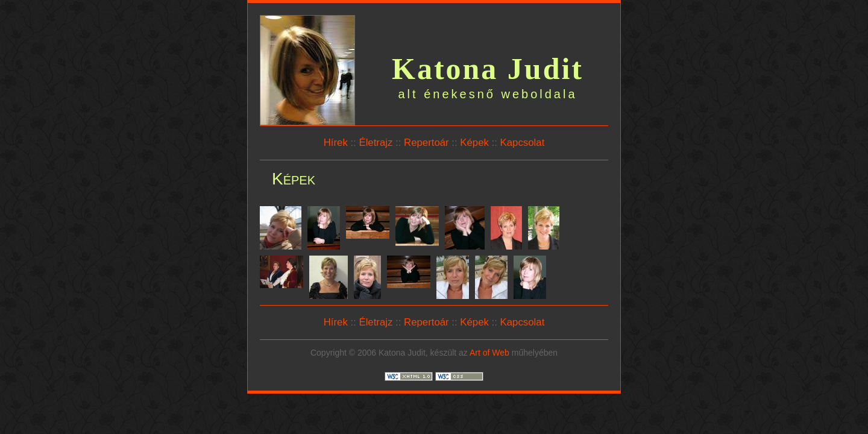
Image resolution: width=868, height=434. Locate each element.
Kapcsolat (523, 143)
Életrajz (376, 143)
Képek (474, 143)
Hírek (336, 143)
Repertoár (426, 143)
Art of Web (489, 353)
